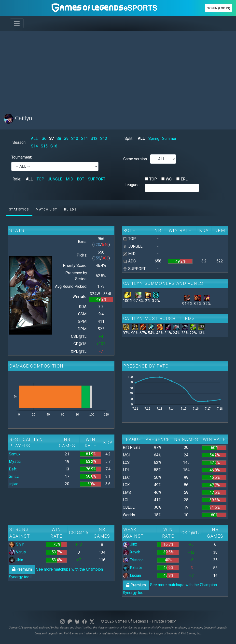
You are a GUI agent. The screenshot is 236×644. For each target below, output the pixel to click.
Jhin (16, 560)
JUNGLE (55, 179)
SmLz (14, 476)
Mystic (15, 461)
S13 (104, 138)
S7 (51, 138)
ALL (34, 138)
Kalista (132, 568)
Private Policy (164, 621)
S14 (34, 146)
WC (169, 179)
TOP (40, 179)
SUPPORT (97, 179)
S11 (84, 138)
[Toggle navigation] (17, 23)
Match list (46, 209)
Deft (13, 469)
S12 (94, 138)
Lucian (132, 575)
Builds (70, 209)
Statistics (19, 209)
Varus (17, 552)
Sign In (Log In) (218, 8)
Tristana (133, 560)
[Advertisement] (118, 69)
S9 (66, 138)
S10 (75, 138)
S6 (44, 138)
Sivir (16, 544)
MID (69, 179)
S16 (54, 146)
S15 (44, 146)
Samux (15, 454)
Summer (169, 138)
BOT (81, 179)
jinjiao (14, 484)
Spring (154, 138)
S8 (59, 138)
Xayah (132, 552)
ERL (184, 179)
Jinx (130, 544)
